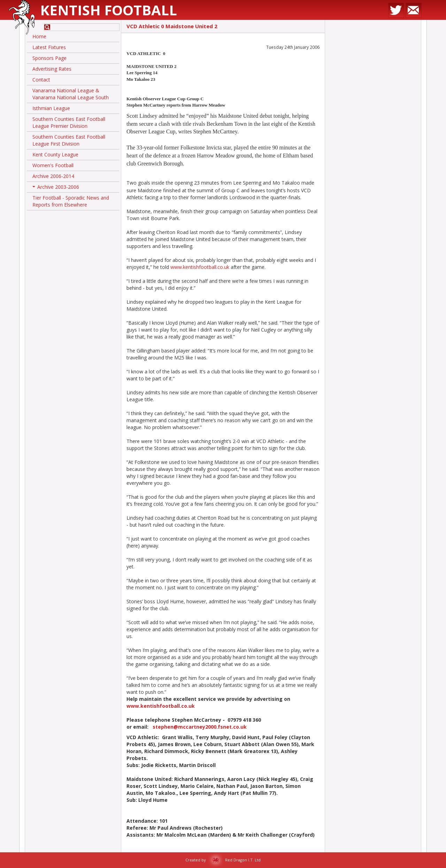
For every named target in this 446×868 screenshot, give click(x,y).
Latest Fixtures (49, 47)
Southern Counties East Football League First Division (69, 140)
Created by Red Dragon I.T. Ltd (223, 860)
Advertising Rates (52, 69)
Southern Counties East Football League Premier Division (69, 122)
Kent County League (55, 154)
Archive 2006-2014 (53, 176)
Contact (41, 80)
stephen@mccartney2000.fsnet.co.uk (200, 727)
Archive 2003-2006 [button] (56, 188)
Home (39, 36)
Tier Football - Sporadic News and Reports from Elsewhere (71, 201)
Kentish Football (109, 10)
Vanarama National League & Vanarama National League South (71, 94)
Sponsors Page (49, 58)
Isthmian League (51, 108)
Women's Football (53, 165)
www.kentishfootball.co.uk (200, 267)
